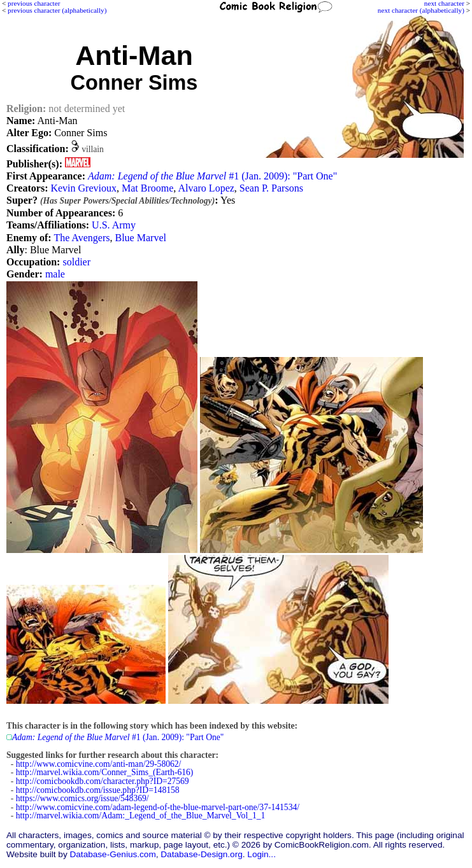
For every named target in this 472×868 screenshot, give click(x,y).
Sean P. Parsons (271, 188)
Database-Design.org (201, 854)
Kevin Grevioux (83, 188)
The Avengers (82, 238)
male (55, 274)
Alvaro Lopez (206, 188)
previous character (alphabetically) (57, 10)
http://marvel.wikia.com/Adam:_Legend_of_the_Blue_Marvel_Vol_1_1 (141, 815)
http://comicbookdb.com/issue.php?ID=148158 (98, 790)
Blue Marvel (141, 238)
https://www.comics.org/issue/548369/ (82, 798)
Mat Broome (147, 188)
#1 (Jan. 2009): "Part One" (212, 176)
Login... (261, 854)
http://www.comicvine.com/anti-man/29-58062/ (99, 764)
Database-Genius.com (112, 854)
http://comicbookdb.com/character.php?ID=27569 (103, 781)
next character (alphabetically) (421, 10)
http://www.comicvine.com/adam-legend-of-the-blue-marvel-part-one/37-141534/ (158, 807)
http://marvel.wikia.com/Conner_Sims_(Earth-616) (105, 772)
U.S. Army (114, 225)
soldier (76, 262)
